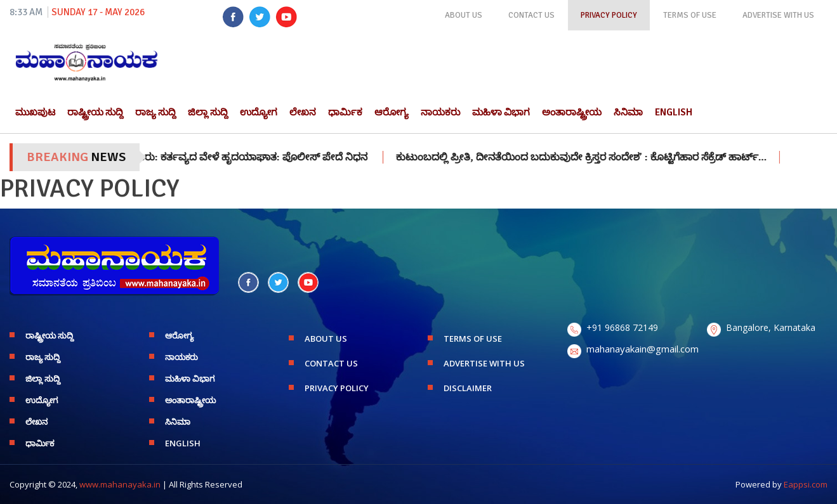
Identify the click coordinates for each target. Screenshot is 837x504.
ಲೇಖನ (303, 112)
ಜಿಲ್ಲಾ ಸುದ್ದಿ (208, 112)
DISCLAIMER (468, 388)
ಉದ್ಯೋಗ (259, 112)
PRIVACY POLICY (609, 15)
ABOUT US (464, 15)
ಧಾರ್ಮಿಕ (345, 112)
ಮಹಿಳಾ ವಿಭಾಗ (501, 112)
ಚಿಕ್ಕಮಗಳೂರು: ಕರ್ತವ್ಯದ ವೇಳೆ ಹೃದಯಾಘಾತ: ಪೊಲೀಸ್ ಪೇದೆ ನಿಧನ (244, 157)
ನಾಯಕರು (440, 112)
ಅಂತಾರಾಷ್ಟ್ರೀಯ (572, 112)
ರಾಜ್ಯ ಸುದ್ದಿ (155, 112)
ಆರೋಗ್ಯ (392, 112)
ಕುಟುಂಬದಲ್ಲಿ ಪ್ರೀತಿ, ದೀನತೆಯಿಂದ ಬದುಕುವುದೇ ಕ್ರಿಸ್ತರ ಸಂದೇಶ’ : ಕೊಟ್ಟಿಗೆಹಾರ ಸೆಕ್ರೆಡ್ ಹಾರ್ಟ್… (592, 157)
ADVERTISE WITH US (778, 15)
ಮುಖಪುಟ (35, 112)
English (674, 112)
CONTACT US (531, 15)
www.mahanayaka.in (120, 484)
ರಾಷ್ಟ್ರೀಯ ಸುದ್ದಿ (95, 112)
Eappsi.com (806, 484)
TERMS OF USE (690, 15)
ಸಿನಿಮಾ (628, 112)
